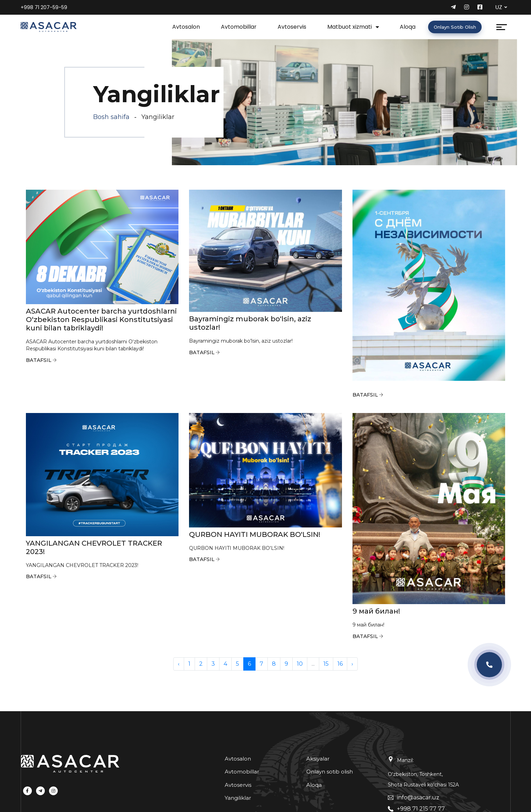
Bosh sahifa (111, 117)
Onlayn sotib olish (455, 27)
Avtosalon (186, 27)
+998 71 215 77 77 (421, 809)
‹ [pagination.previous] (179, 664)
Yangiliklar (238, 798)
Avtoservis (292, 27)
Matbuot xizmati (350, 27)
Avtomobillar (239, 27)
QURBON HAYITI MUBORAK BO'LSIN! (255, 534)
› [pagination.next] (352, 664)
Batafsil (39, 360)
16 (340, 664)
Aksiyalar (318, 759)
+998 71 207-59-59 (44, 7)
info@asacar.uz (418, 797)
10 (300, 664)
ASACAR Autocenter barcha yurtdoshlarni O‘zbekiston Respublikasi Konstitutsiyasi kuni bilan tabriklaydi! (101, 320)
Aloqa (408, 27)
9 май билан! (376, 611)
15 (326, 664)
